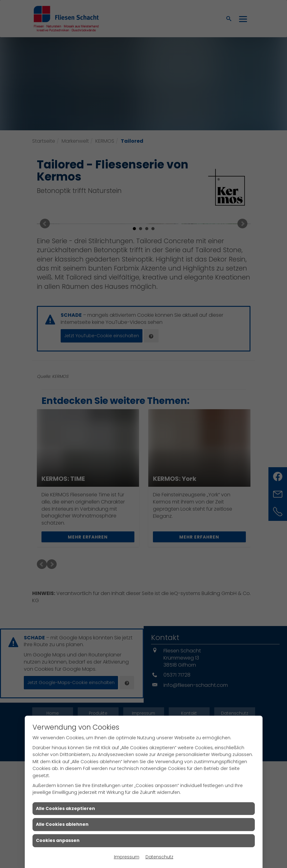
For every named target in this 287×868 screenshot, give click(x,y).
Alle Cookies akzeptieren (65, 808)
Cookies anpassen (58, 840)
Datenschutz (159, 857)
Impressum (127, 857)
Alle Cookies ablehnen (62, 824)
